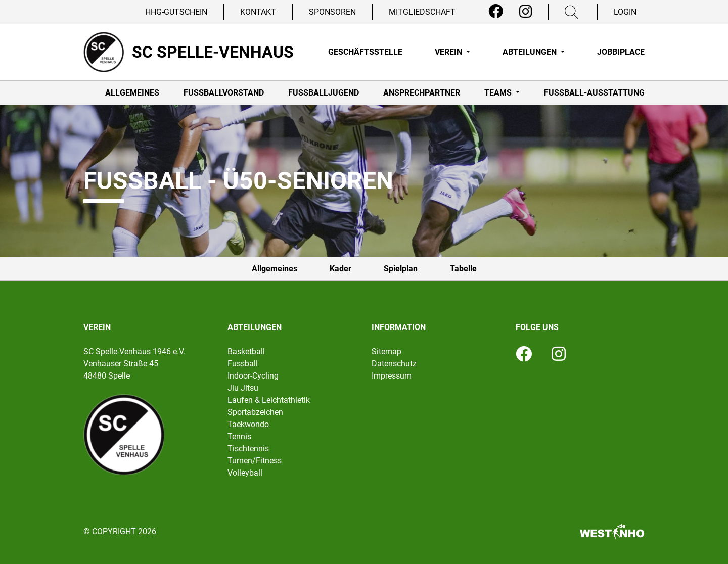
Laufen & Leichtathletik (269, 400)
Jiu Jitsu (243, 388)
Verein (449, 52)
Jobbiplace (621, 52)
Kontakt (258, 12)
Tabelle (463, 269)
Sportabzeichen (255, 412)
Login (625, 12)
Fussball (243, 364)
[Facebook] (496, 12)
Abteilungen (531, 52)
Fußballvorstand (224, 93)
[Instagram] (526, 12)
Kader (340, 269)
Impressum (392, 376)
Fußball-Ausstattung (594, 93)
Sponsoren (332, 12)
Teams (499, 93)
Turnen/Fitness (255, 461)
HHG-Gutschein (176, 12)
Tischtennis (248, 449)
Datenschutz (394, 364)
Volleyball (245, 473)
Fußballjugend (324, 93)
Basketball (246, 351)
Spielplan (401, 269)
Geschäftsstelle (365, 52)
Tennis (239, 436)
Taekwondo (248, 424)
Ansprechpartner (422, 93)
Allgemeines (132, 93)
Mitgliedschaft (422, 12)
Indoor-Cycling (253, 376)
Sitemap (386, 351)
